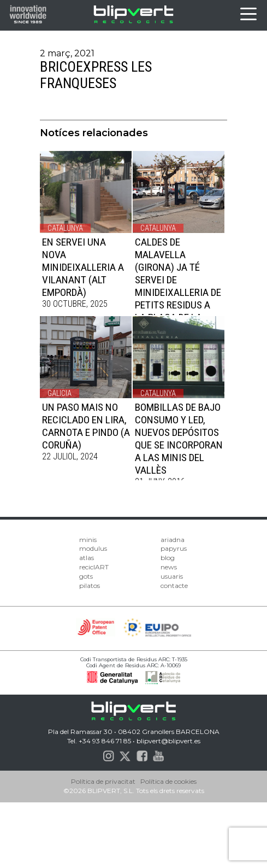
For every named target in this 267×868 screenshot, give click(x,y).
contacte (174, 586)
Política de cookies (168, 781)
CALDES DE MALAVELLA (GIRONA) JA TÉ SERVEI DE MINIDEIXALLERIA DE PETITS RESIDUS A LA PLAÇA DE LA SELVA (178, 286)
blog (168, 558)
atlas (87, 558)
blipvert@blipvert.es (168, 741)
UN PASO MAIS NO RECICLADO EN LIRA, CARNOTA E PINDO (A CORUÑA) (86, 426)
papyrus (174, 548)
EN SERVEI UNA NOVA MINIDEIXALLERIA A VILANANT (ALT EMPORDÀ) (83, 267)
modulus (93, 548)
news (169, 567)
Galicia (60, 393)
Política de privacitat (103, 781)
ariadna (173, 540)
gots (86, 576)
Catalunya (65, 228)
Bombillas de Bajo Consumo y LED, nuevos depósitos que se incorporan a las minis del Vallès (179, 439)
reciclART (94, 567)
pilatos (90, 586)
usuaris (172, 576)
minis (88, 540)
